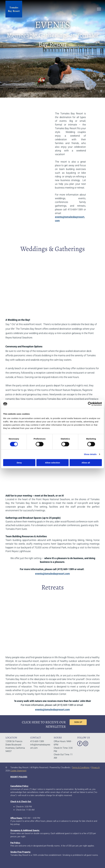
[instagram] (86, 744)
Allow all (86, 462)
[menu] (99, 9)
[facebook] (80, 744)
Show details (90, 454)
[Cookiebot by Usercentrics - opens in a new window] (90, 404)
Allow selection (52, 462)
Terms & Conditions (81, 767)
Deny (19, 462)
